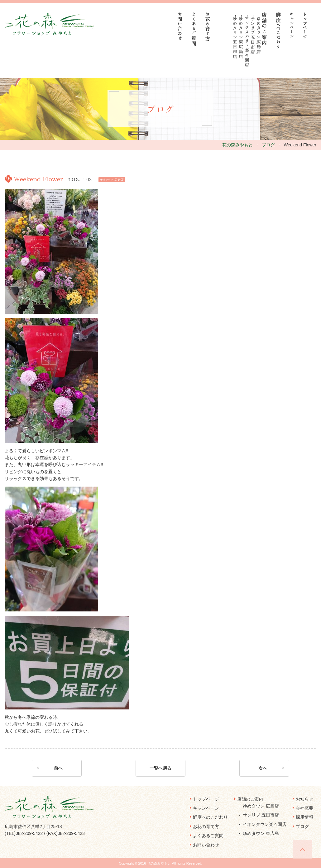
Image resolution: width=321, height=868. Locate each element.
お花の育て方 (206, 826)
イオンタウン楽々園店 (265, 824)
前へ (58, 768)
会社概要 (304, 808)
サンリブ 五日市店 (261, 815)
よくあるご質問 (208, 836)
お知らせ (304, 799)
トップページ (206, 799)
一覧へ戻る (160, 768)
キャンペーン (206, 808)
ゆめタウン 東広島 (261, 833)
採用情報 (304, 817)
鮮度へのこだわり (210, 817)
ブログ (302, 826)
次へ (263, 768)
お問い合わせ (206, 845)
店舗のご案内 (250, 799)
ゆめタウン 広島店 (261, 806)
